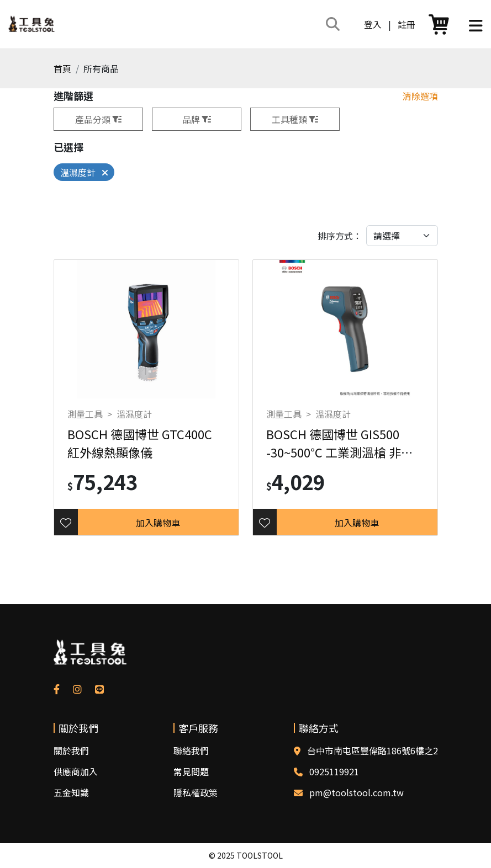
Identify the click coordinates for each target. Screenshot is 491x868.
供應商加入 (76, 771)
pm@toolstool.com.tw (357, 792)
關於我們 (71, 750)
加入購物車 (158, 523)
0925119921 (334, 771)
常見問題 (191, 771)
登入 (373, 24)
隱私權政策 (196, 792)
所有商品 (101, 68)
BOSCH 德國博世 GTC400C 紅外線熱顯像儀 (140, 443)
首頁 (62, 68)
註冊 (406, 24)
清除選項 (420, 96)
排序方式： (340, 236)
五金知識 (71, 792)
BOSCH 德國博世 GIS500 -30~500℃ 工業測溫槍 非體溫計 (340, 452)
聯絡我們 (191, 750)
